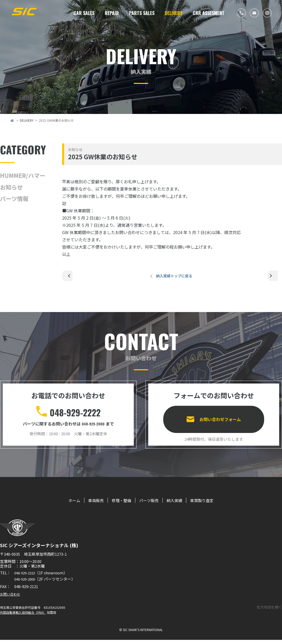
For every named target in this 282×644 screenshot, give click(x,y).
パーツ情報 (14, 198)
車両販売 (89, 504)
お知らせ (11, 187)
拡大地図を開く (269, 611)
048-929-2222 (75, 414)
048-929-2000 (93, 427)
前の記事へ (69, 278)
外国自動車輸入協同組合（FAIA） (23, 616)
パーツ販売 (150, 504)
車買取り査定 (210, 504)
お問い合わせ (12, 598)
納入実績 (179, 504)
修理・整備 (118, 504)
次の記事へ (275, 278)
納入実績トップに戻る (172, 278)
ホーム (65, 504)
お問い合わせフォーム (220, 420)
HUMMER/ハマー (23, 175)
